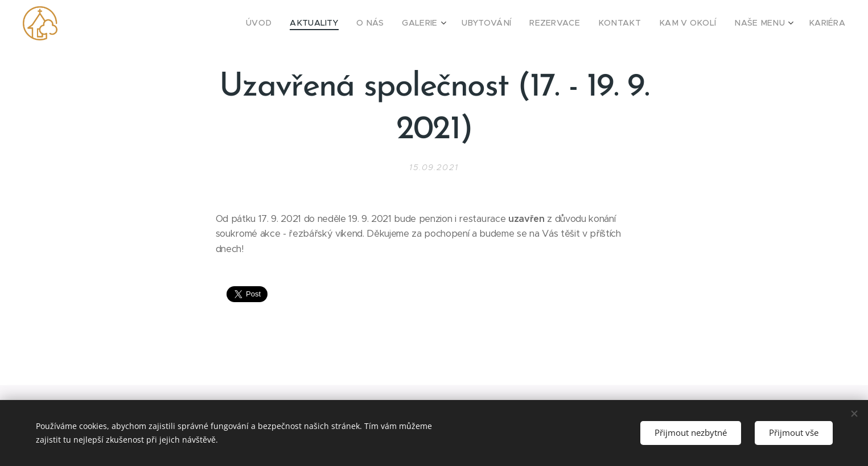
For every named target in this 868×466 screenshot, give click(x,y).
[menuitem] (301, 23)
